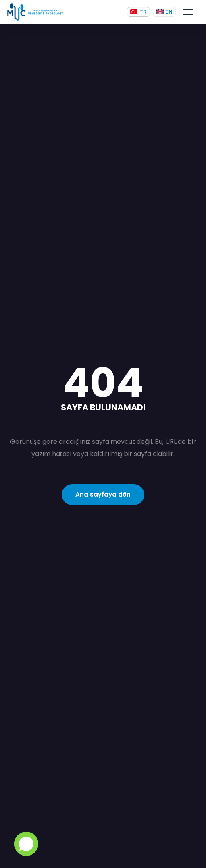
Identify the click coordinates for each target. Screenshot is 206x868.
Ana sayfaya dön (103, 494)
